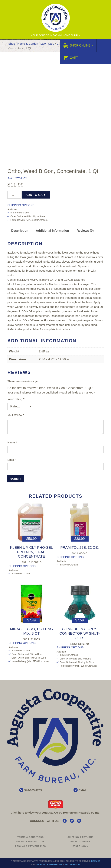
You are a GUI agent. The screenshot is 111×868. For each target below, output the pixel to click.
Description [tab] (20, 231)
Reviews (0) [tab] (85, 231)
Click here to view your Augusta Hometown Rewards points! (55, 813)
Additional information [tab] (52, 231)
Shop (12, 44)
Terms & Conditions (31, 837)
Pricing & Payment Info (30, 846)
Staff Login (80, 846)
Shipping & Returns (80, 837)
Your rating (16, 399)
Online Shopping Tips (31, 842)
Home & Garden (28, 44)
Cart (71, 58)
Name (12, 442)
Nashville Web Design (49, 864)
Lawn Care (47, 44)
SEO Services (73, 864)
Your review (16, 415)
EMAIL (83, 790)
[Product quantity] (14, 195)
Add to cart (36, 195)
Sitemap (96, 861)
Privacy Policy (80, 842)
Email (12, 460)
